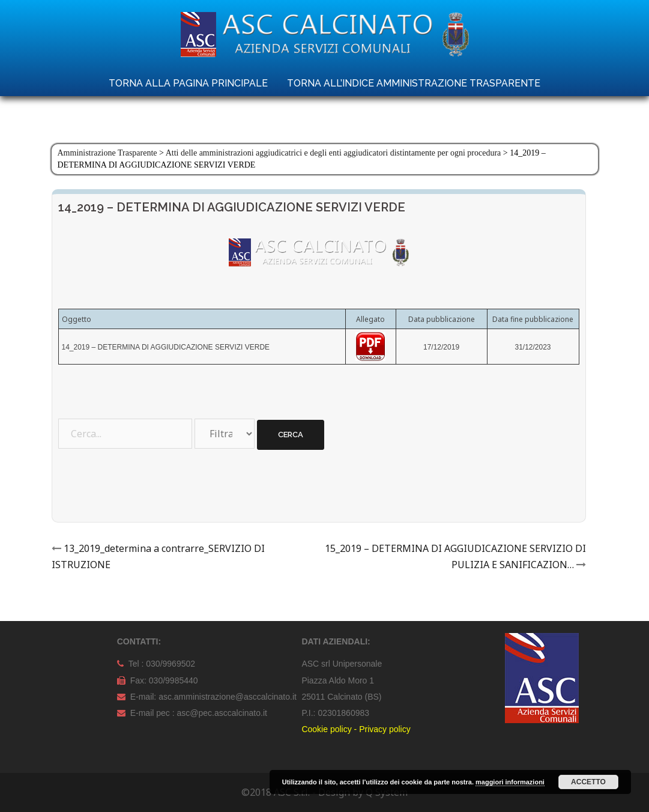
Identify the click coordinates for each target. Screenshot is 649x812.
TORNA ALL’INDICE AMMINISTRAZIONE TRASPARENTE (414, 83)
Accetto (588, 782)
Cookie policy (326, 729)
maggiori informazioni (510, 782)
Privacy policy (385, 729)
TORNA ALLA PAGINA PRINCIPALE (188, 83)
